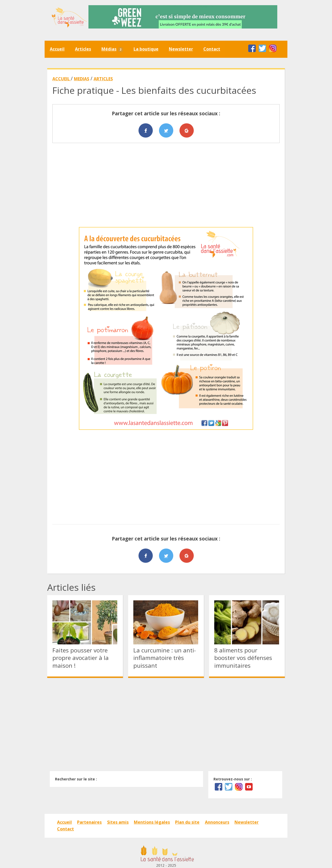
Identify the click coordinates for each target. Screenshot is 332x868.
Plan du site (187, 822)
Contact (212, 49)
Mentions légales (152, 822)
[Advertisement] (166, 185)
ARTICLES (103, 79)
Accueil (57, 49)
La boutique (146, 49)
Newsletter (181, 49)
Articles (83, 49)
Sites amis (118, 822)
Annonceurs (217, 822)
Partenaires (89, 822)
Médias (112, 49)
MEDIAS (82, 79)
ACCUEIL (62, 79)
